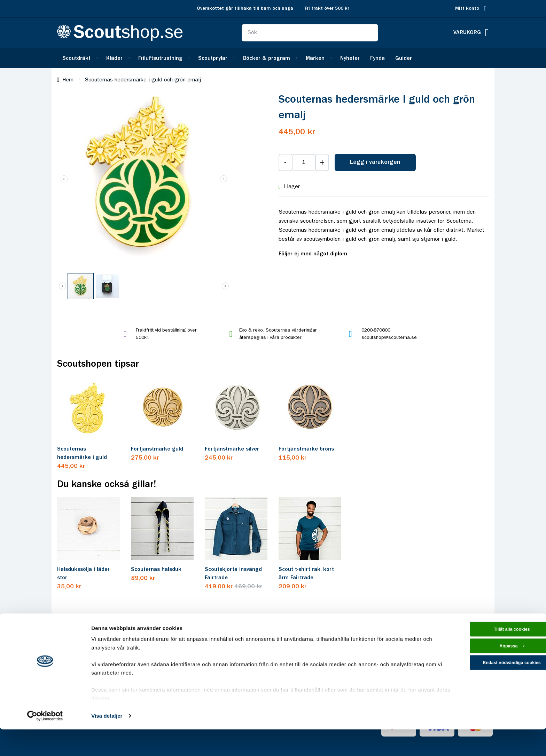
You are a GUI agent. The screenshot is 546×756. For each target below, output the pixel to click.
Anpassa (488, 677)
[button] (224, 179)
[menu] (273, 58)
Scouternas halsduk (156, 570)
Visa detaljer (107, 742)
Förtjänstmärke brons (306, 449)
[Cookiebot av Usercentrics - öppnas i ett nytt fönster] (45, 742)
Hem (68, 80)
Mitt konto (467, 9)
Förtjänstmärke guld (157, 449)
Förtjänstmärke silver (232, 449)
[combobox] (310, 33)
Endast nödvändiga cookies (488, 696)
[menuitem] (79, 58)
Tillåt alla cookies (488, 657)
